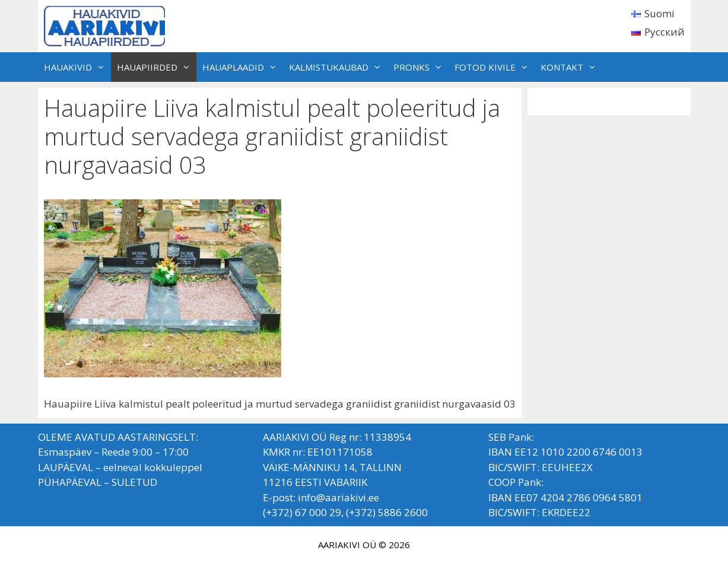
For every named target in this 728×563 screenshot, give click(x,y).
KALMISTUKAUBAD (338, 67)
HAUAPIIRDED (157, 67)
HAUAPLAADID (243, 67)
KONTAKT (571, 67)
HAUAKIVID (77, 67)
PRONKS (421, 67)
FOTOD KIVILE (495, 67)
